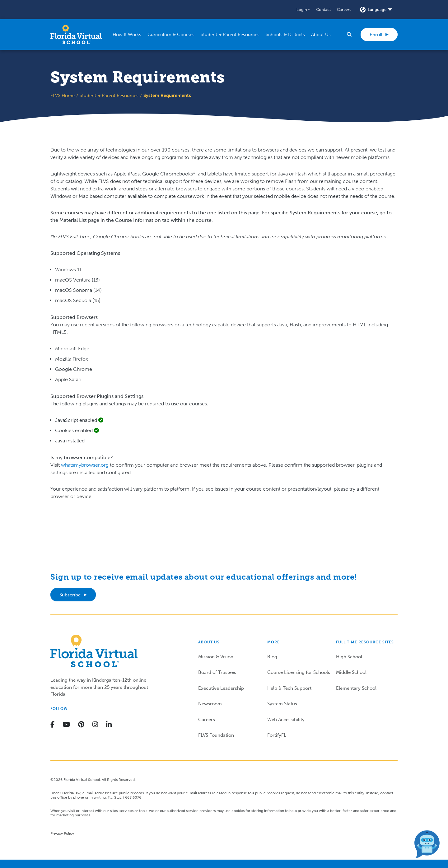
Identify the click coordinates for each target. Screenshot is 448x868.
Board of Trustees (217, 672)
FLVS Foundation (216, 735)
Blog (272, 657)
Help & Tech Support (289, 688)
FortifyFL (277, 735)
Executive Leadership (221, 688)
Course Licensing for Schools (299, 672)
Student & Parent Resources (109, 96)
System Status (282, 704)
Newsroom (210, 704)
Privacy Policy (62, 833)
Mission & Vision (216, 657)
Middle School (351, 672)
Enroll (376, 35)
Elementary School (356, 688)
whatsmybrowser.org (85, 465)
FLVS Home (63, 96)
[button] (303, 10)
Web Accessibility (286, 720)
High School (349, 657)
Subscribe (70, 595)
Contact (323, 9)
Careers (344, 9)
